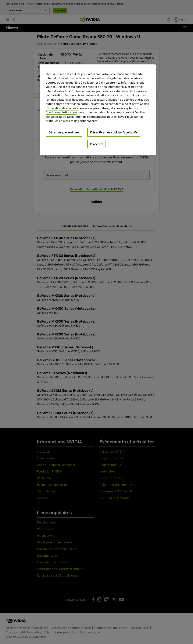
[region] (98, 110)
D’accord (96, 144)
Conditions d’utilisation (61, 112)
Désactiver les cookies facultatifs (114, 132)
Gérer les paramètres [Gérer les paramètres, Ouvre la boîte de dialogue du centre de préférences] (64, 132)
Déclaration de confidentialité (108, 104)
